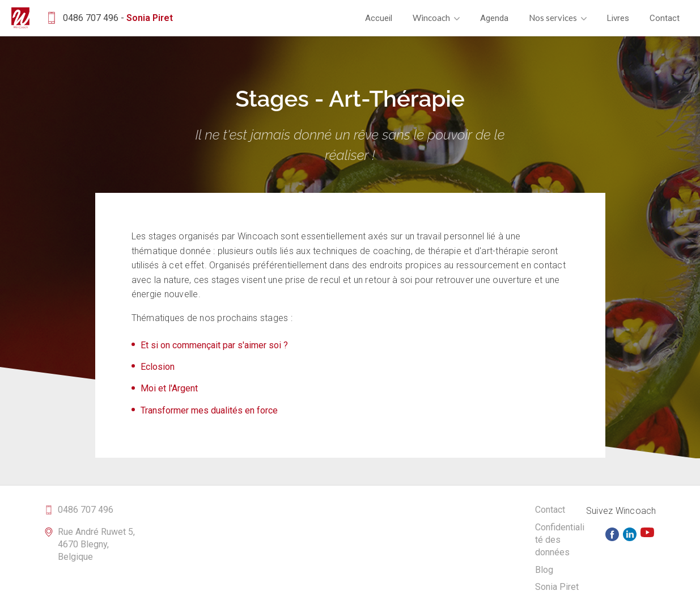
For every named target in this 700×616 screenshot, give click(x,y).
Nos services (558, 18)
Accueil (379, 18)
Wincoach (436, 18)
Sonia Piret (557, 587)
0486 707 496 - (109, 18)
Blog (544, 570)
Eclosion (158, 367)
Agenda (494, 18)
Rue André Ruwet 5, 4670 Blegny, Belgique (96, 545)
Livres (618, 18)
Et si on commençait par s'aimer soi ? (214, 345)
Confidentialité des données (560, 540)
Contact (665, 18)
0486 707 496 (86, 510)
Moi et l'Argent (169, 388)
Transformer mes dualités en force (209, 410)
